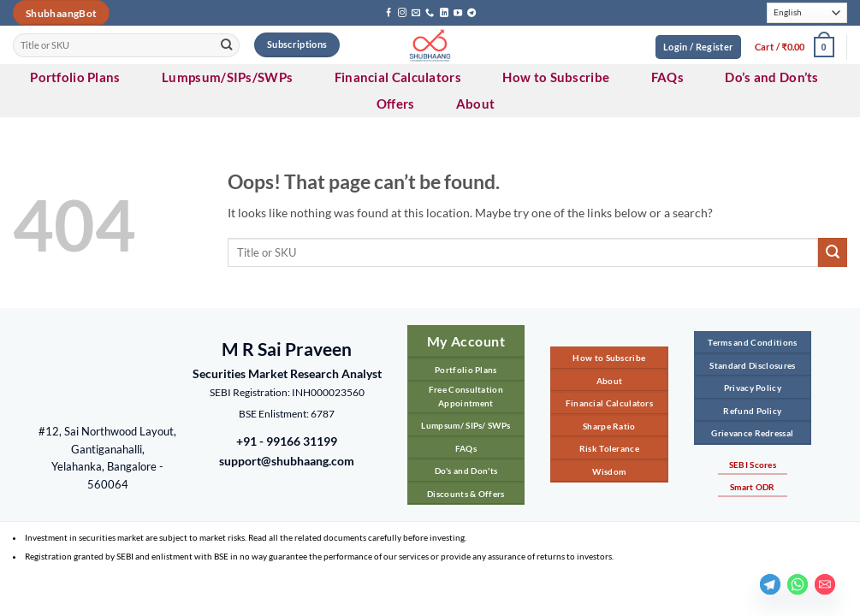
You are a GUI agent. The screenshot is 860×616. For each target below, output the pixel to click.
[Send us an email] (416, 13)
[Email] (825, 584)
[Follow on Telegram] (472, 13)
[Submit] (227, 45)
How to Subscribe (556, 77)
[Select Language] (807, 13)
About (476, 104)
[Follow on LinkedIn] (444, 13)
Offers (396, 104)
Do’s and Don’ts (772, 77)
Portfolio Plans (75, 77)
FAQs (667, 77)
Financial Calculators (398, 77)
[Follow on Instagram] (402, 13)
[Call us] (430, 13)
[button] (795, 47)
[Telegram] (770, 584)
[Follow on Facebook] (388, 13)
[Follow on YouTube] (458, 13)
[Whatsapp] (798, 584)
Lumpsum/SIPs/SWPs (227, 77)
